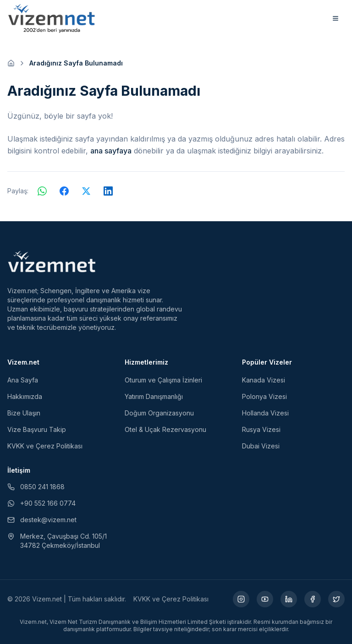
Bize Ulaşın (24, 413)
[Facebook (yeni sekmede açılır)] (313, 599)
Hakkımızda (25, 396)
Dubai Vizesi (261, 446)
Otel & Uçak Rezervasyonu (165, 429)
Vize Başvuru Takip (37, 429)
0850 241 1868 (36, 487)
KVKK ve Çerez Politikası (45, 446)
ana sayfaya (111, 151)
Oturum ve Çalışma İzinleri (163, 380)
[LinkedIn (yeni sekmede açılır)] (289, 599)
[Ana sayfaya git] (11, 63)
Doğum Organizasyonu (159, 413)
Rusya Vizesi (261, 429)
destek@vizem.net (42, 520)
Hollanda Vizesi (265, 413)
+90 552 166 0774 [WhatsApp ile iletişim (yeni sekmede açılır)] (41, 503)
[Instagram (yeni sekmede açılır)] (241, 599)
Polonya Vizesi (264, 396)
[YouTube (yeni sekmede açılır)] (265, 599)
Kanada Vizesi (264, 380)
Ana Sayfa (23, 380)
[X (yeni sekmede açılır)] (336, 599)
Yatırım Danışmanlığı (154, 396)
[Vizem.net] (52, 262)
